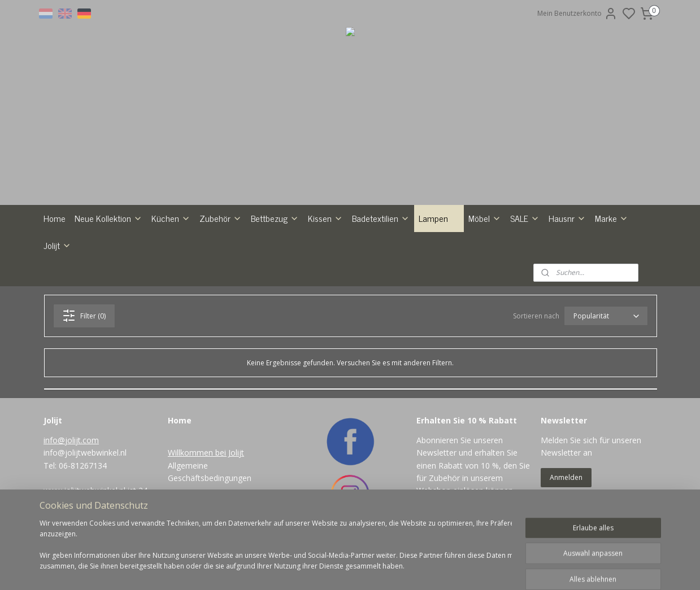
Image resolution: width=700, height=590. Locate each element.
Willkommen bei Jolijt (206, 453)
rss (397, 569)
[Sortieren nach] (605, 316)
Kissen (325, 218)
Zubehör (221, 218)
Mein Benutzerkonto (577, 14)
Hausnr (567, 218)
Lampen (439, 218)
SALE (525, 218)
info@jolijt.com (71, 440)
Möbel (485, 218)
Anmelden (566, 477)
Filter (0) (84, 316)
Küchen (171, 218)
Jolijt (57, 245)
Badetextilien (381, 218)
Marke (612, 218)
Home (55, 218)
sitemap (373, 569)
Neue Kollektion (108, 218)
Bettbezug (275, 218)
